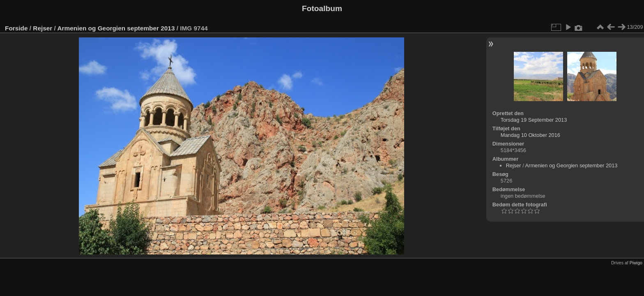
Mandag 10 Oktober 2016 (530, 135)
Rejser (43, 28)
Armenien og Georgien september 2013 (116, 28)
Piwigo (636, 263)
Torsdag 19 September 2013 (534, 120)
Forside (16, 28)
